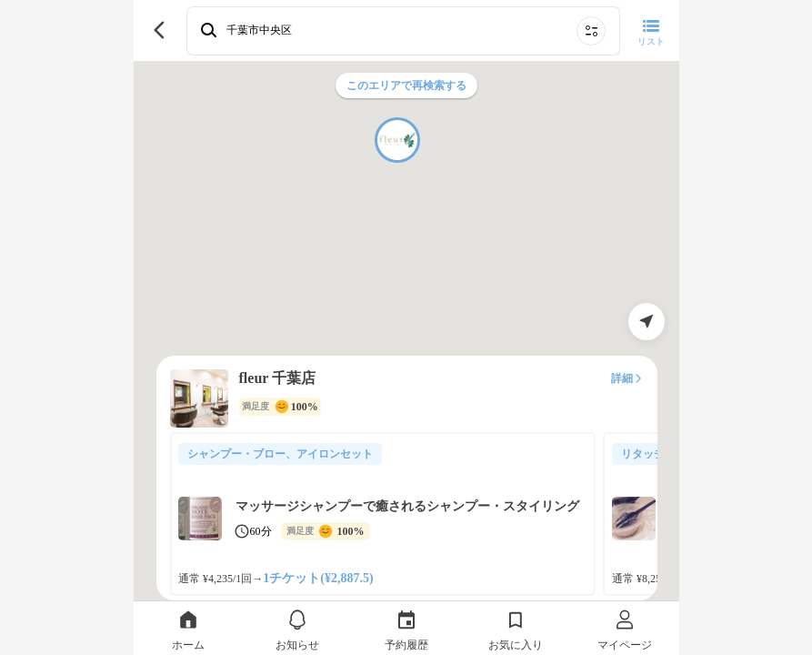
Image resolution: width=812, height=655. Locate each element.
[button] (397, 140)
